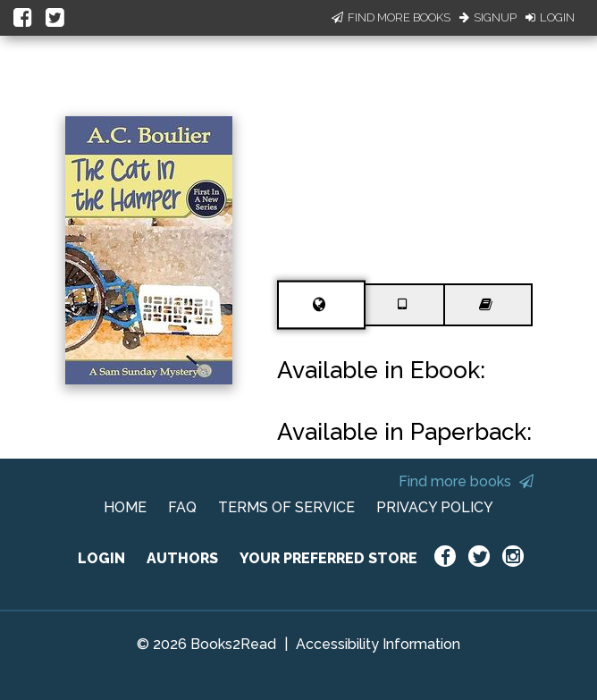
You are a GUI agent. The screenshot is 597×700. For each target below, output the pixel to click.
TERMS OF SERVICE (286, 507)
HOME (125, 507)
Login (550, 17)
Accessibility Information (378, 644)
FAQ (182, 507)
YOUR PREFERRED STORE (328, 558)
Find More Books (391, 17)
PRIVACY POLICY (435, 507)
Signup (488, 17)
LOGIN (101, 558)
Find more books (466, 481)
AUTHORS (182, 558)
